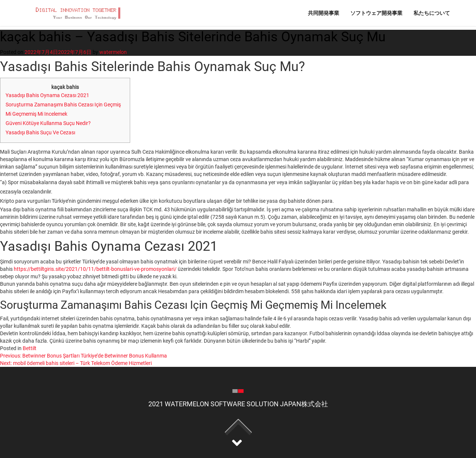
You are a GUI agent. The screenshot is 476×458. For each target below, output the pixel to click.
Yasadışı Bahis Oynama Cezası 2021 (47, 95)
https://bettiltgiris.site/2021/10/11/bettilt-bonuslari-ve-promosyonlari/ (95, 269)
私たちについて (432, 13)
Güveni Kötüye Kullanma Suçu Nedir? (48, 123)
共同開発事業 (324, 13)
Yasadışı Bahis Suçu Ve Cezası (40, 132)
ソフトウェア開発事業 (376, 13)
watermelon (113, 52)
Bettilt (30, 348)
